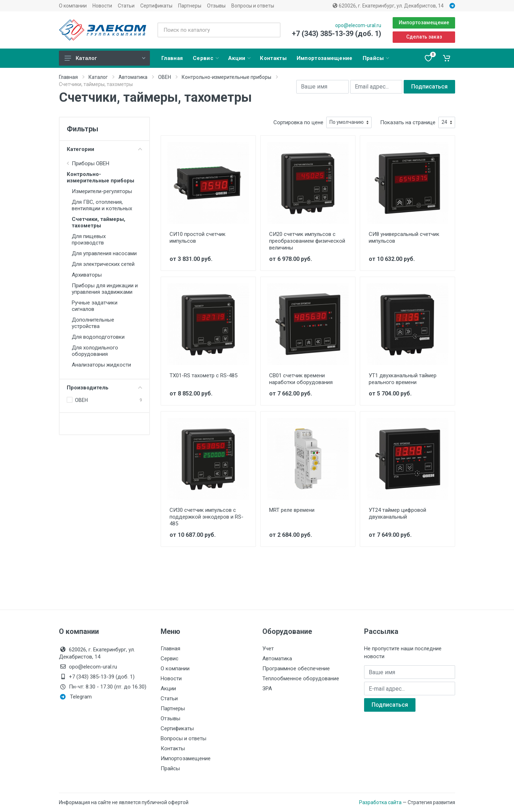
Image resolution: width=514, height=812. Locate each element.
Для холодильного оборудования (95, 351)
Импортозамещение (424, 22)
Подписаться (429, 87)
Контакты (173, 748)
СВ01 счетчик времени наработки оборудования (301, 379)
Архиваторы (87, 275)
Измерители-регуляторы (102, 191)
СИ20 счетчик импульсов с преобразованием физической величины (307, 241)
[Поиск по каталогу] (219, 30)
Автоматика (133, 77)
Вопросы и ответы (253, 6)
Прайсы (170, 768)
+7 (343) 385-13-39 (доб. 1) (337, 34)
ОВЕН (165, 77)
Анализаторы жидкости (101, 365)
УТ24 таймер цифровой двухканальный (397, 513)
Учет (268, 649)
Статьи (126, 6)
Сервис (170, 659)
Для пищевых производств (89, 239)
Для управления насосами (104, 253)
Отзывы (216, 6)
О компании (73, 6)
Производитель (104, 388)
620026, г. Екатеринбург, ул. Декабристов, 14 (388, 6)
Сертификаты (156, 6)
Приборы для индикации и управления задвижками (105, 289)
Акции (168, 689)
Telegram (76, 697)
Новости (102, 6)
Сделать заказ (424, 37)
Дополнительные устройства (93, 323)
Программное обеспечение (296, 669)
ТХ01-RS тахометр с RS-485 (203, 375)
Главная (68, 77)
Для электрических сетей (103, 264)
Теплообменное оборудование (301, 679)
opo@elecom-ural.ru (358, 25)
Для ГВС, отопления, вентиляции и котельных (102, 205)
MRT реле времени (292, 510)
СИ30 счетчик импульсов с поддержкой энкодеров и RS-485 (206, 517)
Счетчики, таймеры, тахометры (99, 222)
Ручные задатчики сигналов (95, 306)
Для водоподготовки (98, 337)
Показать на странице (408, 122)
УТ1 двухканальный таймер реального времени (403, 379)
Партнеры (190, 6)
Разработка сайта (380, 802)
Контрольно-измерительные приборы (226, 77)
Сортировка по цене (298, 122)
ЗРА (267, 689)
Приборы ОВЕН (90, 163)
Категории (104, 149)
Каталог (105, 58)
